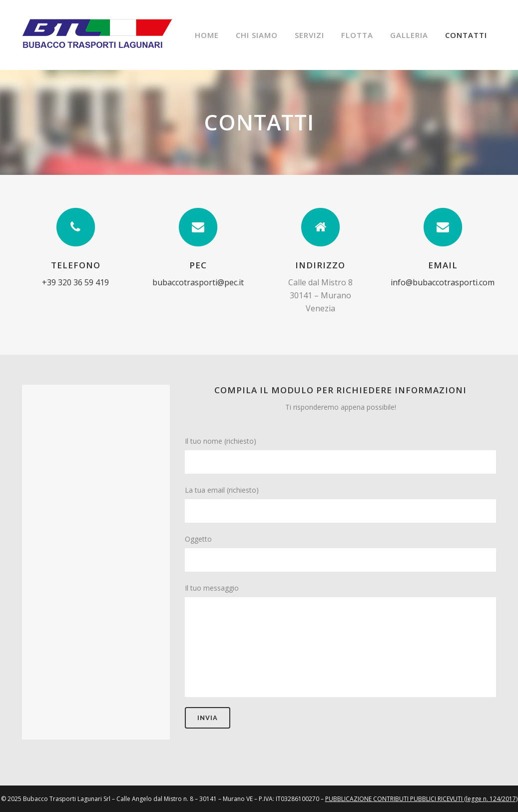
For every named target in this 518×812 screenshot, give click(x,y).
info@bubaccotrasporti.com (443, 282)
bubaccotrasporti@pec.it (198, 282)
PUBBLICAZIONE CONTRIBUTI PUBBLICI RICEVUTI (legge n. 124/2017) (421, 799)
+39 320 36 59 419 (75, 282)
